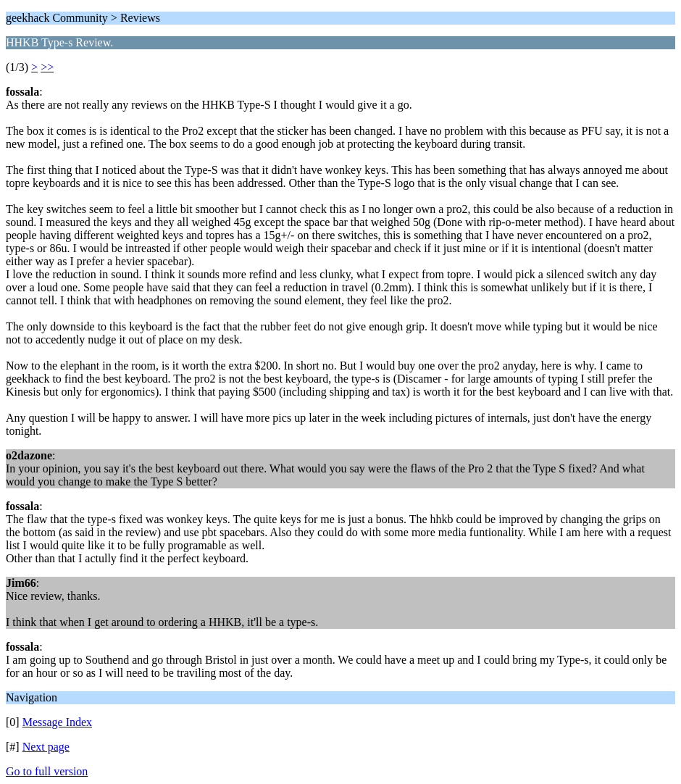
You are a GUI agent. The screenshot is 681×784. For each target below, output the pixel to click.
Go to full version (47, 771)
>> (47, 67)
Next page (46, 747)
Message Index (57, 722)
